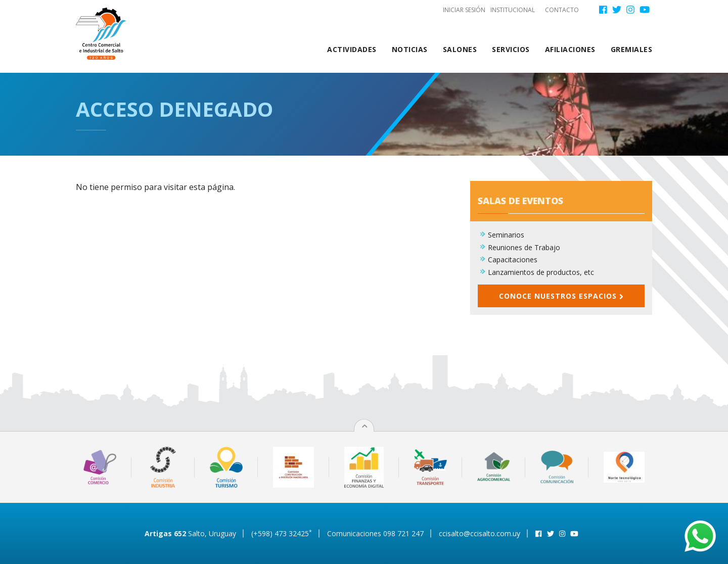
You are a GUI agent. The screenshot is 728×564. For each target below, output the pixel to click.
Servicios (511, 49)
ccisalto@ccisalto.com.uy (480, 533)
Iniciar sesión (464, 10)
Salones (460, 49)
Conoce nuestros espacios (561, 296)
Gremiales (632, 49)
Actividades (352, 49)
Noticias (410, 49)
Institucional (513, 10)
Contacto (562, 10)
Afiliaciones (570, 49)
